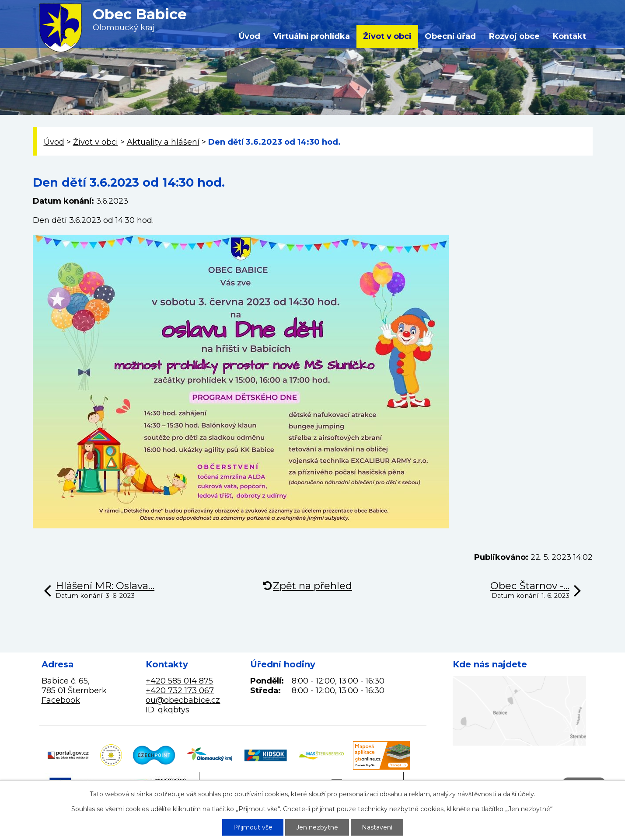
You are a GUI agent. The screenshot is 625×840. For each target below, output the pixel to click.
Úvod (250, 36)
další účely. (519, 794)
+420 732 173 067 (180, 691)
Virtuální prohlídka (312, 36)
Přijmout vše (253, 827)
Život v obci (387, 36)
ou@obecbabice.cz (183, 700)
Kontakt (569, 36)
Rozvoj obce (514, 36)
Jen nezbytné (317, 827)
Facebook (61, 700)
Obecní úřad (450, 36)
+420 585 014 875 (179, 681)
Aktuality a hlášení (163, 142)
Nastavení (377, 827)
